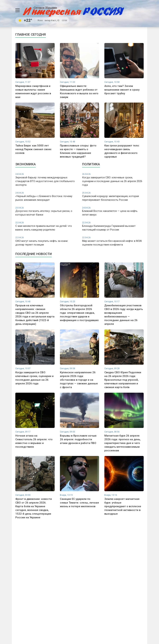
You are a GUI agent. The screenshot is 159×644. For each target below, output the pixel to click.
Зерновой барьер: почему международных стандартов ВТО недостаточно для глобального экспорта (46, 180)
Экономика (26, 164)
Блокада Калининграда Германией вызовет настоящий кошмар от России (113, 226)
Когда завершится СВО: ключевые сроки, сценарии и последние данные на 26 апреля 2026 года (113, 180)
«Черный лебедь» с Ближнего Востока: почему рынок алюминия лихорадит (46, 196)
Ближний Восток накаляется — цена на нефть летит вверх (113, 211)
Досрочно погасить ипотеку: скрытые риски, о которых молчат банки (46, 211)
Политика (91, 164)
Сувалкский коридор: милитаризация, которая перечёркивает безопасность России (113, 196)
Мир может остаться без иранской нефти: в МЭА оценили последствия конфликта (113, 241)
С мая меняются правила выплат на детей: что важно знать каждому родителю (46, 226)
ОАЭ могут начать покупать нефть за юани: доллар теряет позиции (46, 241)
